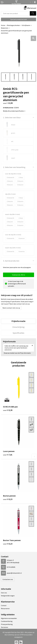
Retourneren (5, 608)
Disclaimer (5, 627)
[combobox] (15, 13)
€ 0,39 (8, 410)
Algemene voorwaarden (9, 618)
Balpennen (5, 28)
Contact (4, 605)
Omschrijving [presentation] (18, 327)
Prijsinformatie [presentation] (18, 321)
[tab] (18, 321)
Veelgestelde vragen (8, 596)
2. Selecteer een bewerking (14, 167)
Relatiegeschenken (13, 25)
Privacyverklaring (7, 624)
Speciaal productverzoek (19, 19)
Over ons (4, 593)
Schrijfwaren (26, 25)
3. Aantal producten (11, 261)
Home (3, 25)
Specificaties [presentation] (18, 333)
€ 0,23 (8, 499)
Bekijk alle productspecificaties (14, 111)
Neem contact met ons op (11, 308)
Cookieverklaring (7, 621)
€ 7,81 (8, 455)
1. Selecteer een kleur (12, 117)
